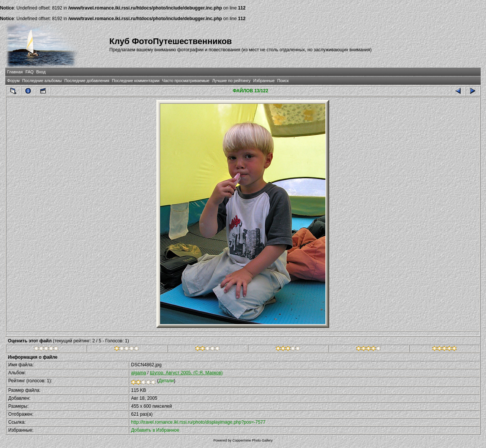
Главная (15, 72)
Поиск (283, 81)
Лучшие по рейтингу (231, 81)
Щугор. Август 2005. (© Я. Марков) (186, 373)
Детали (166, 381)
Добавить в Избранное (155, 430)
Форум (13, 81)
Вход (41, 72)
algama (138, 373)
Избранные (264, 81)
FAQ (30, 72)
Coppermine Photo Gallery (252, 440)
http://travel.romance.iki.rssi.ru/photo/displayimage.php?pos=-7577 (198, 422)
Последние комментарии (136, 81)
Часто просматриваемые (186, 81)
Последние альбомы (42, 81)
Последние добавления (87, 81)
